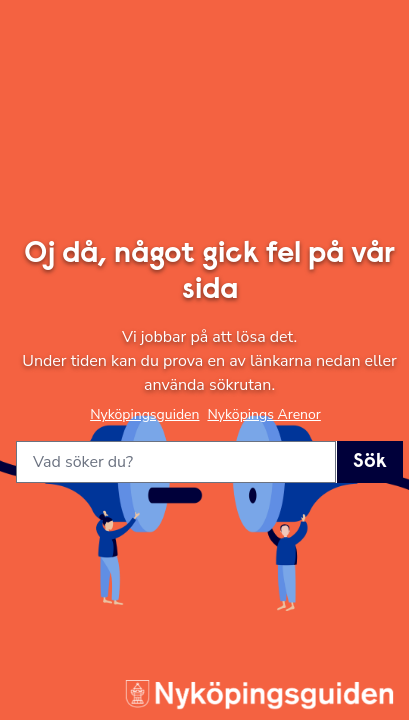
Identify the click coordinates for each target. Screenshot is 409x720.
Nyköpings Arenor (263, 414)
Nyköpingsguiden (144, 414)
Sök (370, 462)
